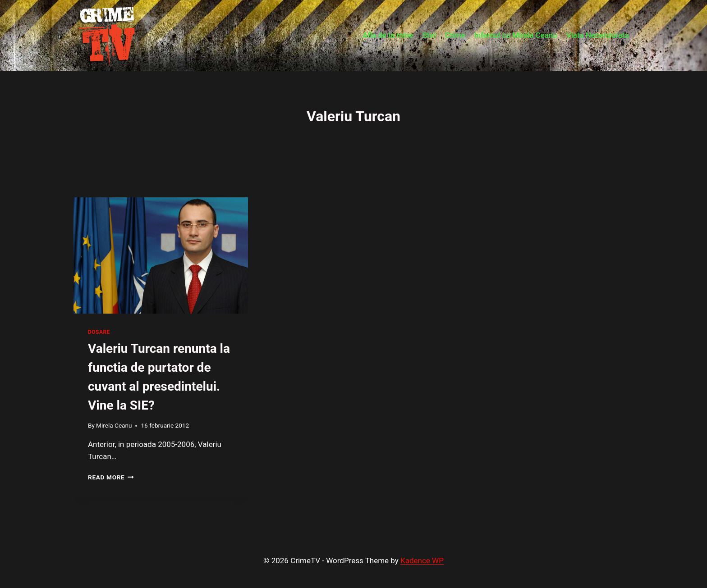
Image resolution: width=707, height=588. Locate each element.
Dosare (99, 332)
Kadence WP (422, 561)
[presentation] (161, 255)
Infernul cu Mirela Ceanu (516, 35)
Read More (111, 477)
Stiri (429, 35)
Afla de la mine (388, 35)
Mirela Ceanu (114, 425)
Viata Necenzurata (598, 35)
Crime (455, 35)
